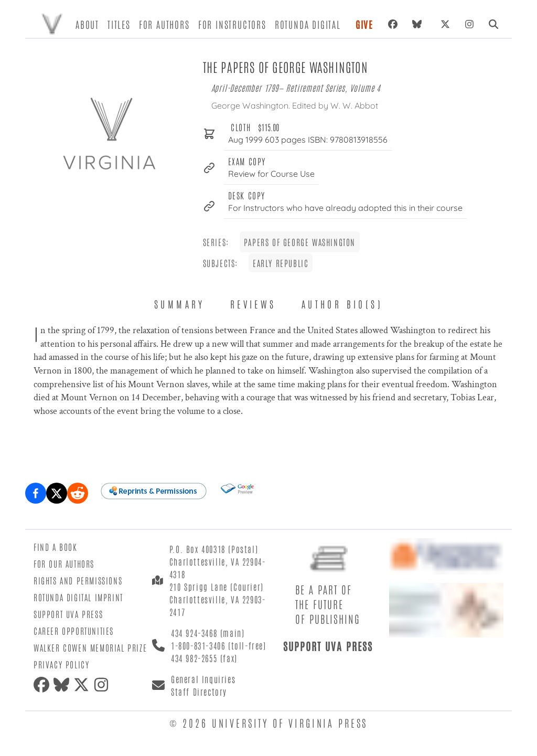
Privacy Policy (61, 664)
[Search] (493, 24)
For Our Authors (64, 563)
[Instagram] (469, 24)
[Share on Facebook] (36, 493)
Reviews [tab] (253, 304)
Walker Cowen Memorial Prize (90, 647)
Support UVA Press (68, 614)
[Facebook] (393, 24)
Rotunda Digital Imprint (78, 597)
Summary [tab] (180, 304)
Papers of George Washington (300, 242)
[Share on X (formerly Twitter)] (57, 493)
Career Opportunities (74, 631)
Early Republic (281, 263)
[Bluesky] (419, 24)
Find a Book (56, 547)
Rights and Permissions (78, 580)
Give (364, 24)
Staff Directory (199, 691)
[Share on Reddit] (78, 493)
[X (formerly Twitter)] (445, 24)
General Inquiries (203, 679)
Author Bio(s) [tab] (342, 304)
